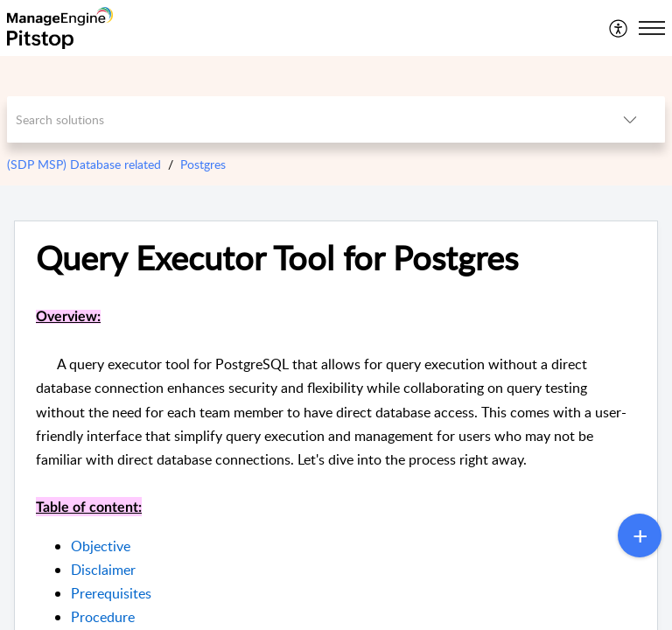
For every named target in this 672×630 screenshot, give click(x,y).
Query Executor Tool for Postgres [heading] (277, 258)
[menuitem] (619, 28)
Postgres (203, 164)
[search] (301, 119)
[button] (619, 28)
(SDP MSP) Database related (84, 164)
